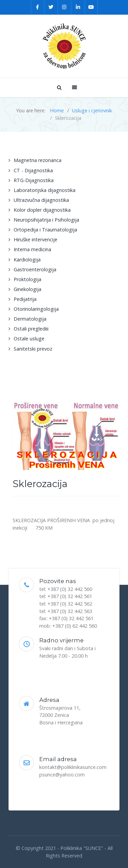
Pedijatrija (25, 299)
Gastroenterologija (35, 269)
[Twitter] (51, 7)
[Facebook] (38, 7)
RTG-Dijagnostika (34, 180)
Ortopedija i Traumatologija (45, 230)
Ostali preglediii (31, 329)
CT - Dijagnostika (33, 170)
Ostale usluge (29, 339)
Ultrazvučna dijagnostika (41, 200)
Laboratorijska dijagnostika (45, 190)
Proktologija (27, 279)
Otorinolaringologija (36, 309)
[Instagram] (65, 7)
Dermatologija (30, 319)
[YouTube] (91, 7)
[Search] (59, 87)
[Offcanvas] (74, 87)
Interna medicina (32, 249)
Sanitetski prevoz (33, 349)
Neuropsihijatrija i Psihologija (46, 220)
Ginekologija (27, 289)
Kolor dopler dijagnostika (42, 210)
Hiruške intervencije (35, 239)
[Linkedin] (78, 7)
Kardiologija (27, 260)
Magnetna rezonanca (38, 160)
